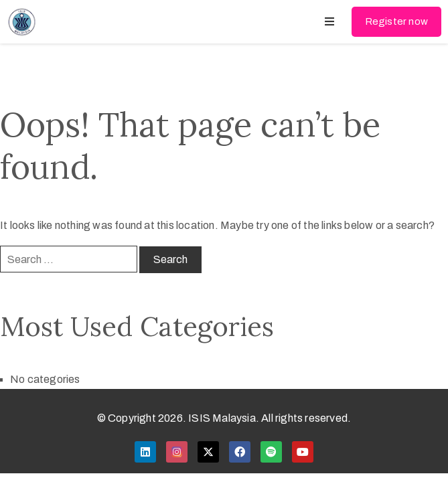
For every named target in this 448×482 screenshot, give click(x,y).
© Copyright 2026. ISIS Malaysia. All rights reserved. (224, 418)
